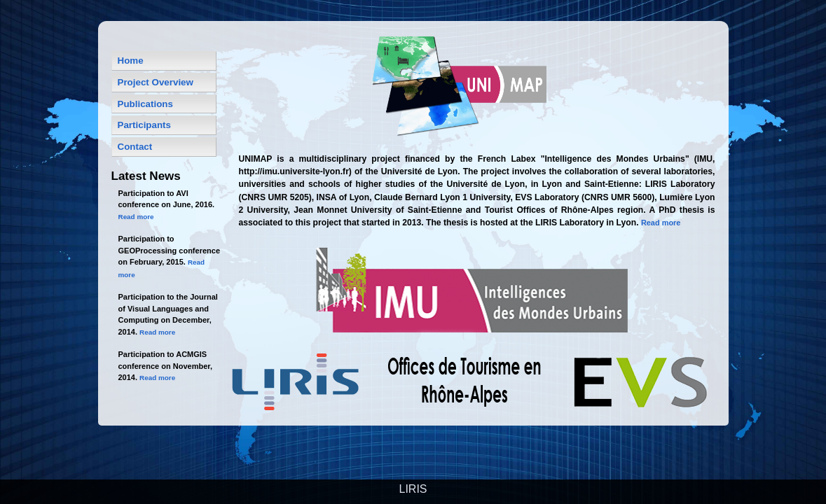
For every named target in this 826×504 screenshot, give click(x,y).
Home (131, 61)
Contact (135, 147)
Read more (661, 223)
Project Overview (156, 82)
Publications (145, 104)
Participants (144, 125)
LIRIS (413, 489)
